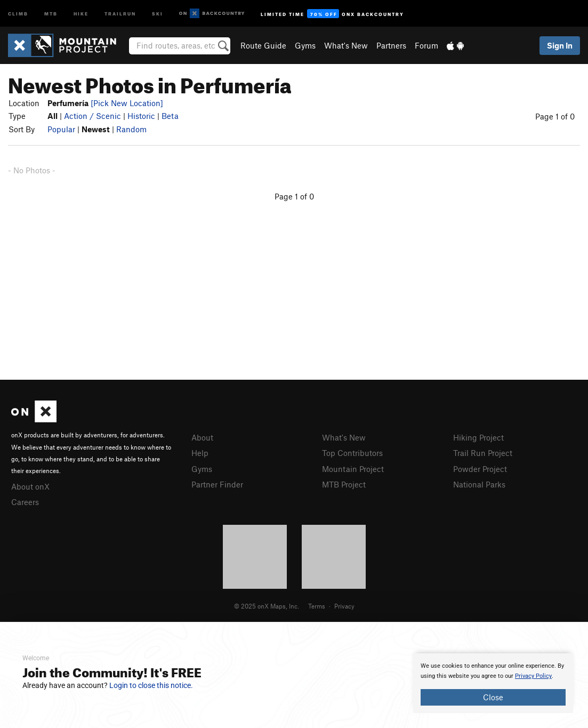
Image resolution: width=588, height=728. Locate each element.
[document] (493, 683)
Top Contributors (352, 453)
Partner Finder (217, 484)
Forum (426, 45)
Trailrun (120, 13)
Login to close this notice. (151, 685)
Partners (391, 45)
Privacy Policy (533, 676)
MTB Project (344, 484)
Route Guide (263, 45)
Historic (141, 116)
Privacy (344, 606)
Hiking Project (478, 437)
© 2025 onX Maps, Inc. (267, 606)
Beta (170, 116)
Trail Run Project (483, 453)
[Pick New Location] (127, 103)
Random (131, 129)
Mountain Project (353, 469)
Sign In (560, 45)
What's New (346, 45)
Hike (81, 13)
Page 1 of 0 (555, 116)
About (202, 437)
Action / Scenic (92, 116)
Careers (25, 502)
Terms (317, 606)
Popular (61, 129)
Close (493, 697)
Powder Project (480, 469)
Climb (18, 13)
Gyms (305, 45)
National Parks (479, 484)
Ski (158, 13)
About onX (30, 486)
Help (200, 453)
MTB (51, 13)
